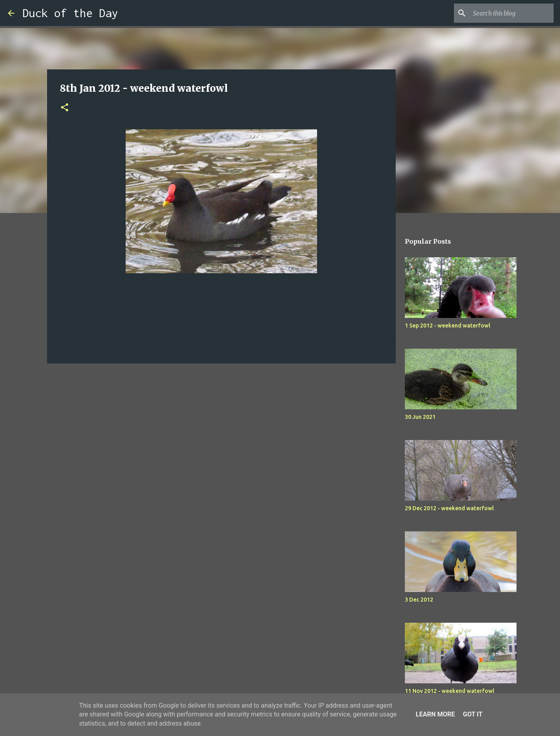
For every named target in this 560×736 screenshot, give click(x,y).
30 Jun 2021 (420, 417)
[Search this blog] (512, 13)
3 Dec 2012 (419, 600)
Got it (472, 714)
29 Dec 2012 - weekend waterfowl (449, 508)
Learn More (435, 714)
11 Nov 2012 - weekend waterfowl (450, 691)
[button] (65, 108)
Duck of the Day (70, 13)
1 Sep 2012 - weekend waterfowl (448, 326)
